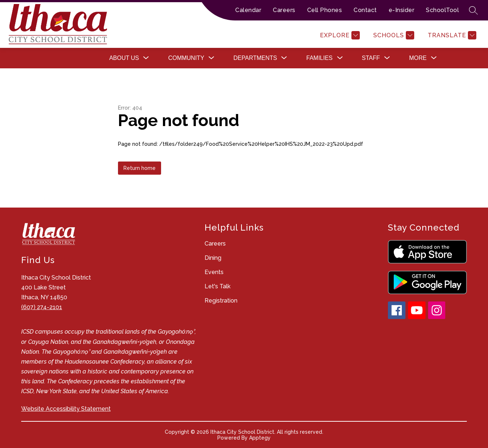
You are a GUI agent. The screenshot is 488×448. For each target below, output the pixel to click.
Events (214, 272)
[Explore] (339, 35)
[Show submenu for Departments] (255, 58)
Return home (140, 168)
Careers (284, 10)
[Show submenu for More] (418, 58)
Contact (365, 10)
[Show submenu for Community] (186, 58)
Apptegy (260, 438)
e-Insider (402, 10)
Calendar (248, 10)
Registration (221, 301)
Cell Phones (325, 10)
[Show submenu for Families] (319, 58)
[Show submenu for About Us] (124, 58)
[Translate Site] (451, 35)
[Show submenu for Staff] (371, 58)
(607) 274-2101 (42, 307)
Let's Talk (218, 286)
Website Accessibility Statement (66, 409)
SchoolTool (442, 10)
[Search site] (473, 10)
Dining (213, 258)
